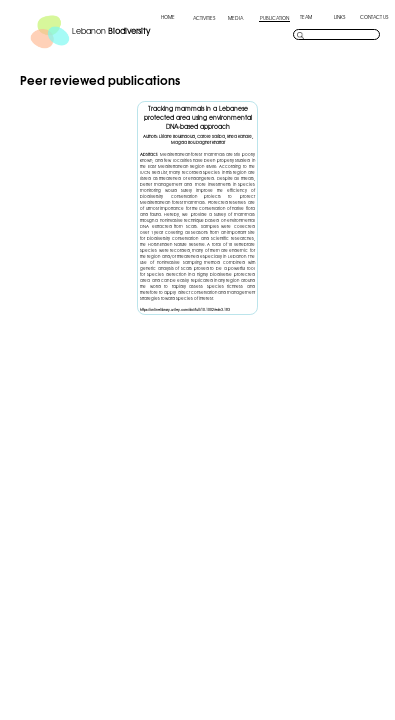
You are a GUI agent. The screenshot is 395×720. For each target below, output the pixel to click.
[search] (341, 34)
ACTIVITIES (204, 18)
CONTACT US (374, 17)
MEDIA (235, 18)
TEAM (306, 17)
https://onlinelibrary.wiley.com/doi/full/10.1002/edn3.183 (185, 309)
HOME (168, 17)
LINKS (339, 17)
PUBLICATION (274, 18)
